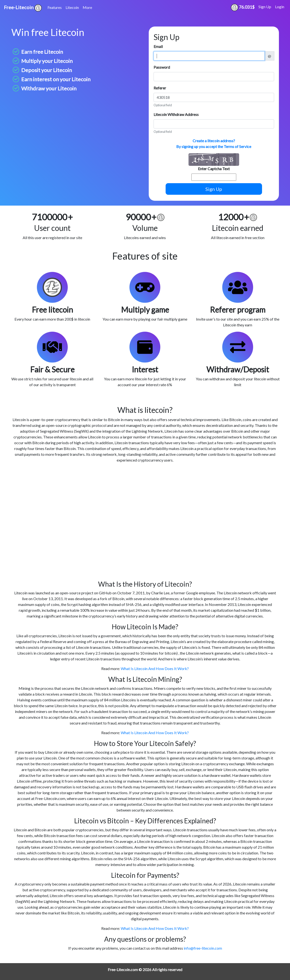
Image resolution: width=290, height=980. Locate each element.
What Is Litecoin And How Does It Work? (155, 668)
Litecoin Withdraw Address (176, 114)
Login (280, 7)
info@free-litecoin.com (203, 948)
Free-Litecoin (23, 8)
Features (55, 7)
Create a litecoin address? (214, 141)
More (87, 7)
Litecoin (72, 7)
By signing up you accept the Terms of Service (214, 146)
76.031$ (243, 7)
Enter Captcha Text (214, 169)
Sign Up (265, 7)
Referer (160, 88)
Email (158, 46)
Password (162, 67)
